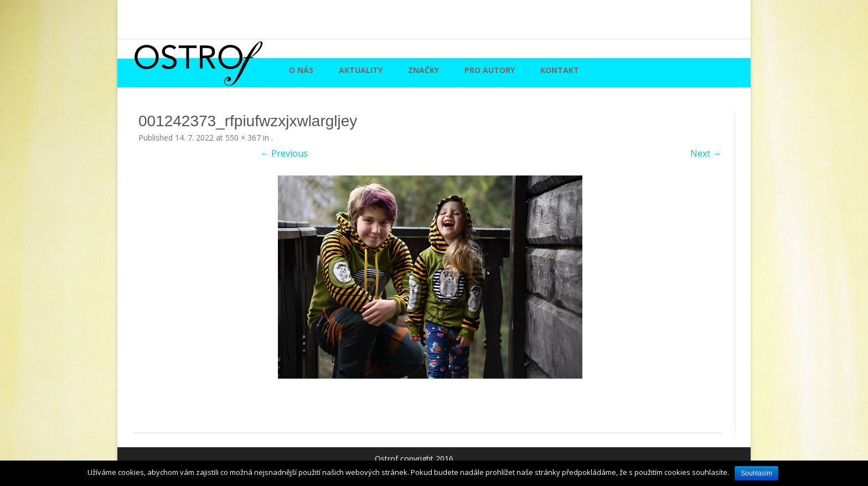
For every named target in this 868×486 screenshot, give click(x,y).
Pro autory (490, 70)
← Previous (284, 153)
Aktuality (361, 70)
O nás (301, 70)
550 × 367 (243, 138)
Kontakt (560, 70)
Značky (423, 70)
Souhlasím (756, 473)
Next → (706, 153)
